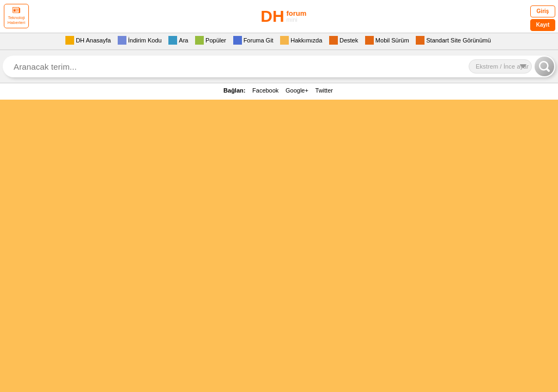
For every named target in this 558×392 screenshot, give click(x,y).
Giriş (543, 11)
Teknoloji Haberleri (16, 16)
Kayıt (543, 25)
